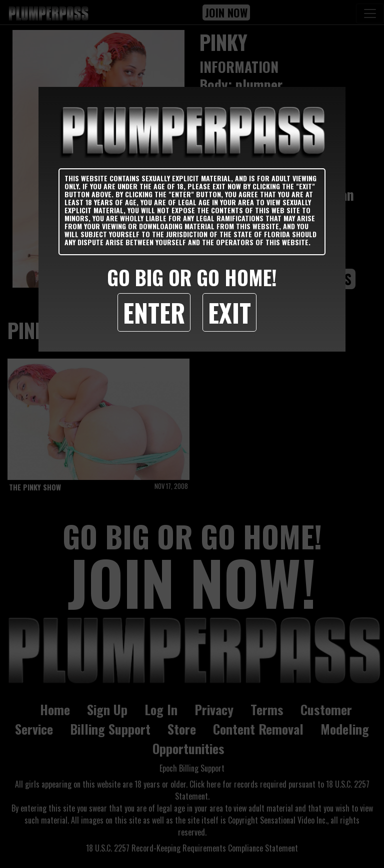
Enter (154, 312)
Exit (229, 312)
